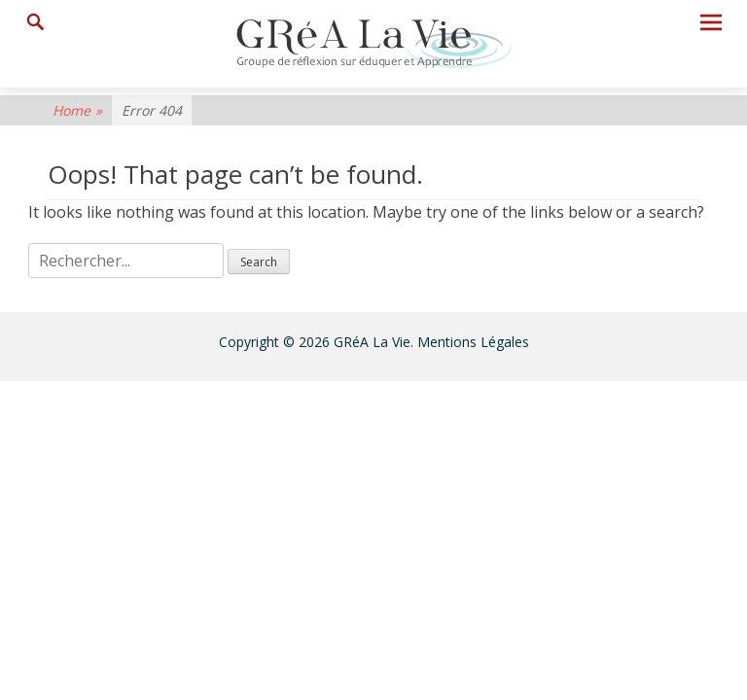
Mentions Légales (473, 342)
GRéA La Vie (372, 342)
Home (77, 110)
